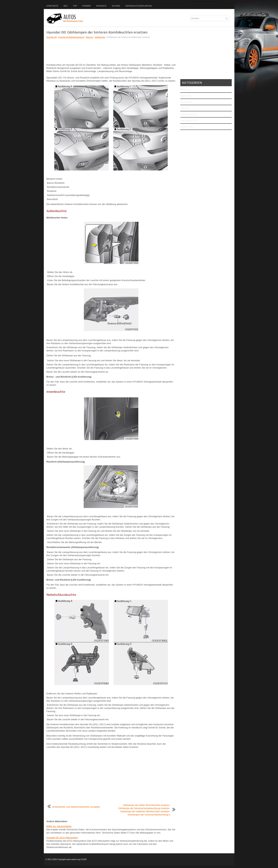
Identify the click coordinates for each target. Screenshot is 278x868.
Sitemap (87, 6)
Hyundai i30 (52, 37)
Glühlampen (100, 37)
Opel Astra (186, 96)
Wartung (89, 37)
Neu (66, 6)
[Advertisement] (111, 51)
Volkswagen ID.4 (189, 120)
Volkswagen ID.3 (189, 114)
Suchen (116, 6)
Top (75, 6)
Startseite (52, 6)
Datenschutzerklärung (139, 6)
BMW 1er (185, 89)
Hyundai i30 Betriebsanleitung (71, 37)
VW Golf (185, 108)
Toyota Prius (187, 127)
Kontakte (101, 6)
